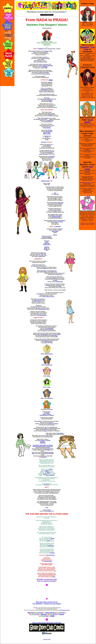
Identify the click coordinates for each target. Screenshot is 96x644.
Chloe (34, 266)
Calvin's (47, 472)
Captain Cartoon (86, 183)
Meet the (31, 613)
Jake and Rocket (50, 475)
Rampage (45, 67)
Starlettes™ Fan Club (87, 48)
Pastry (56, 424)
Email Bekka (89, 121)
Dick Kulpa (89, 168)
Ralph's (49, 473)
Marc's (47, 470)
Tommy (51, 469)
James (50, 446)
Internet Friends (47, 639)
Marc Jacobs (48, 99)
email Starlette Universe (64, 610)
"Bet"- (56, 194)
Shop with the (50, 613)
